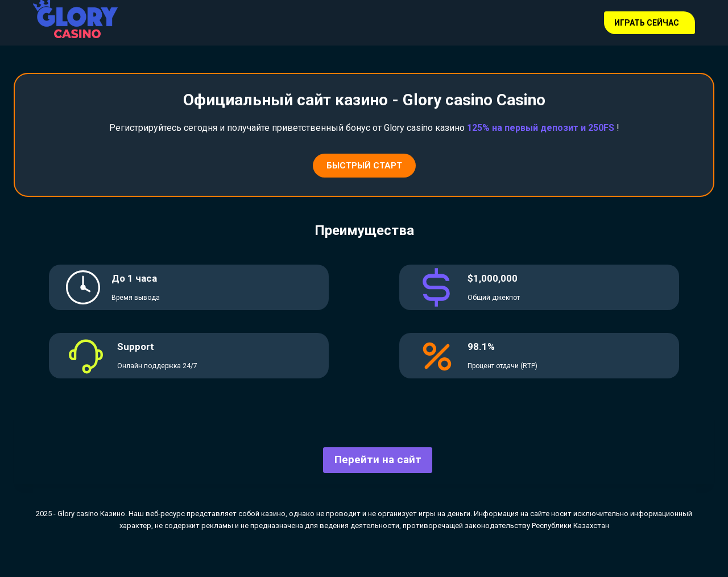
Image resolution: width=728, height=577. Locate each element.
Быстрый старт (364, 166)
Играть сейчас (647, 23)
